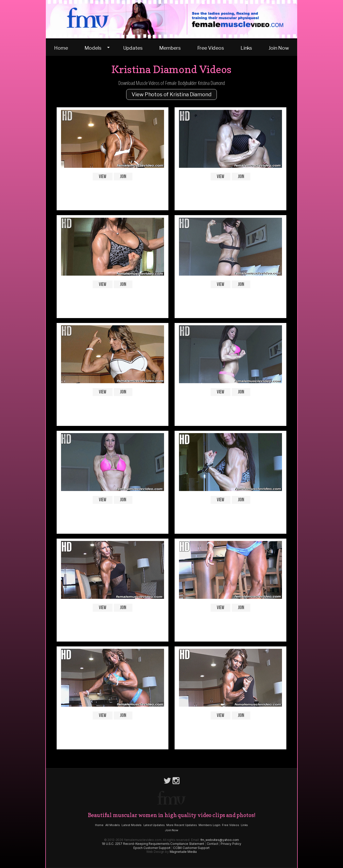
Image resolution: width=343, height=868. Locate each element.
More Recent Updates (182, 825)
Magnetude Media (183, 852)
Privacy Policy (231, 844)
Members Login (209, 825)
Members (170, 48)
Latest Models (132, 825)
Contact (213, 844)
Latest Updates (154, 825)
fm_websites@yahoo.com (220, 840)
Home (61, 48)
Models (93, 48)
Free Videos (211, 48)
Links (246, 48)
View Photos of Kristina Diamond (171, 94)
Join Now (279, 48)
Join (123, 176)
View (103, 176)
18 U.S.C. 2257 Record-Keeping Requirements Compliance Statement (153, 844)
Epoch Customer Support (152, 848)
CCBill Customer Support (191, 848)
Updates (133, 48)
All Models (113, 825)
